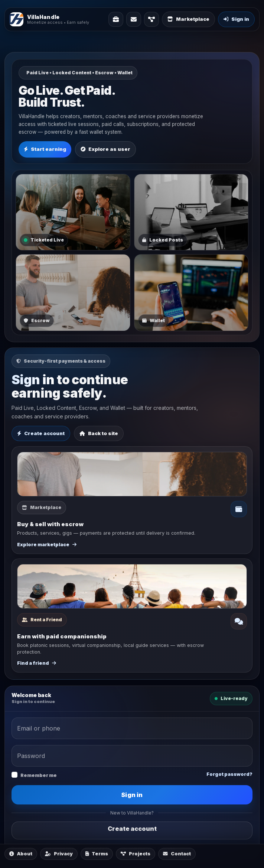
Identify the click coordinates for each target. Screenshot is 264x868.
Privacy (59, 854)
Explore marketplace (47, 545)
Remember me (39, 775)
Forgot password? (229, 774)
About (21, 854)
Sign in (132, 795)
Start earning (45, 149)
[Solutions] (116, 19)
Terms (97, 854)
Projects (136, 854)
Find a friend (37, 663)
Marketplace (188, 19)
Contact (177, 854)
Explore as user (105, 149)
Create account (41, 433)
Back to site (99, 433)
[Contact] (134, 19)
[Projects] (151, 19)
